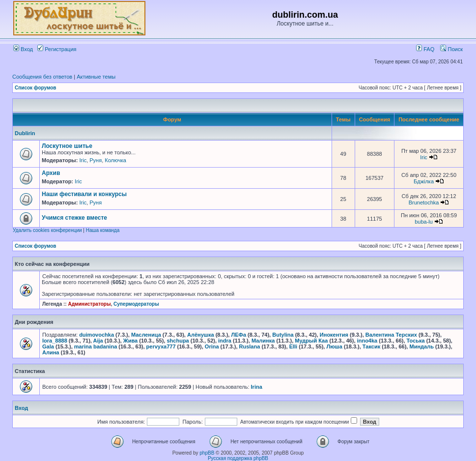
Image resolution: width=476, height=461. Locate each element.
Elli (294, 346)
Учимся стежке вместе (74, 218)
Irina (257, 387)
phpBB (207, 453)
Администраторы (89, 304)
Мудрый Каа (311, 341)
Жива (130, 341)
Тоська (416, 341)
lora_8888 (55, 341)
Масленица (146, 335)
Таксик (371, 346)
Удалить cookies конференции (47, 230)
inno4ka (367, 341)
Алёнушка (201, 335)
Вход (23, 49)
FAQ (425, 49)
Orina (212, 346)
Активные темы (96, 77)
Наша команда (103, 230)
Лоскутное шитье (67, 146)
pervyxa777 (161, 346)
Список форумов (36, 88)
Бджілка (424, 181)
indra (225, 341)
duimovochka (97, 335)
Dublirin (25, 133)
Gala (48, 346)
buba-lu (424, 222)
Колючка (115, 160)
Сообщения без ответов (42, 77)
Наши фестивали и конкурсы (84, 194)
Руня (96, 160)
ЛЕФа (238, 335)
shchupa (178, 341)
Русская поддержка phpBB (238, 458)
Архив (51, 173)
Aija (98, 341)
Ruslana (250, 346)
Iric (83, 160)
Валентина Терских (391, 335)
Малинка (263, 341)
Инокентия (334, 335)
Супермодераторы (136, 304)
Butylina (283, 335)
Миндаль (421, 346)
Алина (51, 352)
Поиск (451, 49)
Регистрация (57, 49)
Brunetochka (424, 202)
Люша (334, 346)
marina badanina (96, 346)
